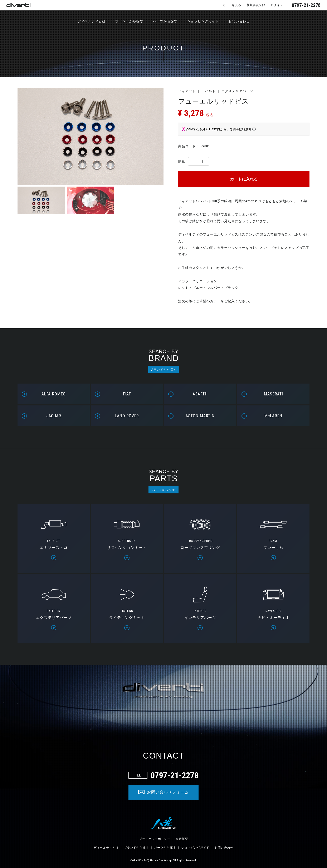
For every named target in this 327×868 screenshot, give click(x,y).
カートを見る (232, 5)
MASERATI (273, 394)
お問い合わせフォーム (168, 792)
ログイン (277, 5)
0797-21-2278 (306, 5)
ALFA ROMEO (54, 394)
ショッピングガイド (203, 21)
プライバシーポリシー (155, 839)
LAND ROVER (127, 416)
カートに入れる (244, 179)
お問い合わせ (239, 21)
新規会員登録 (256, 5)
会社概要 (182, 839)
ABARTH (200, 394)
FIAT (127, 394)
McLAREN (273, 416)
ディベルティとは (92, 21)
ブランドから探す (129, 21)
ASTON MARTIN (200, 416)
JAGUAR (54, 416)
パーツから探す (165, 21)
